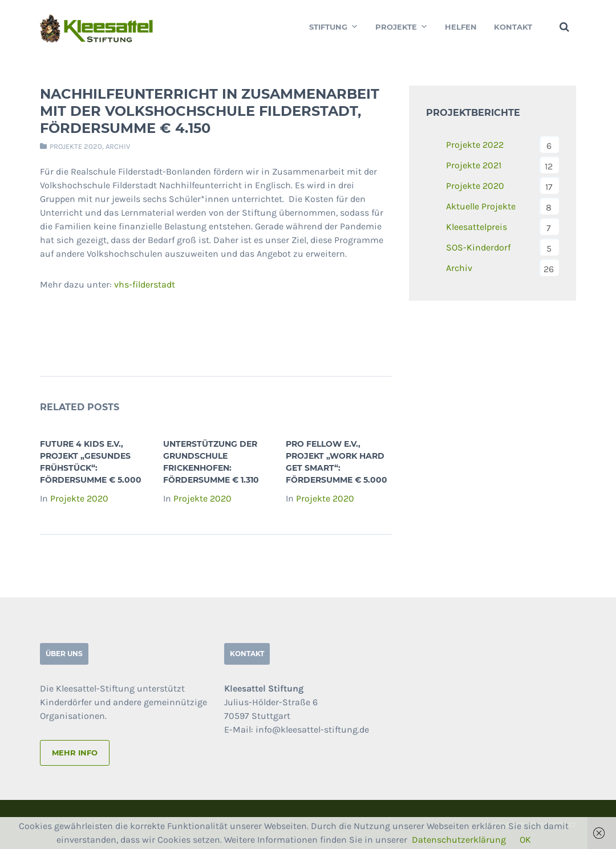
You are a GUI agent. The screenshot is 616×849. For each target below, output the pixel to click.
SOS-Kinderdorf (478, 247)
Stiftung (334, 27)
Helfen (461, 27)
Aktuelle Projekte (481, 206)
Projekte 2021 (474, 165)
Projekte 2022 (475, 145)
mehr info (75, 753)
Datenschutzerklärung (459, 840)
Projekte (402, 27)
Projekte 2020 (76, 146)
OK (525, 840)
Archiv (118, 146)
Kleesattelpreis (477, 227)
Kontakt (513, 27)
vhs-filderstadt (145, 284)
